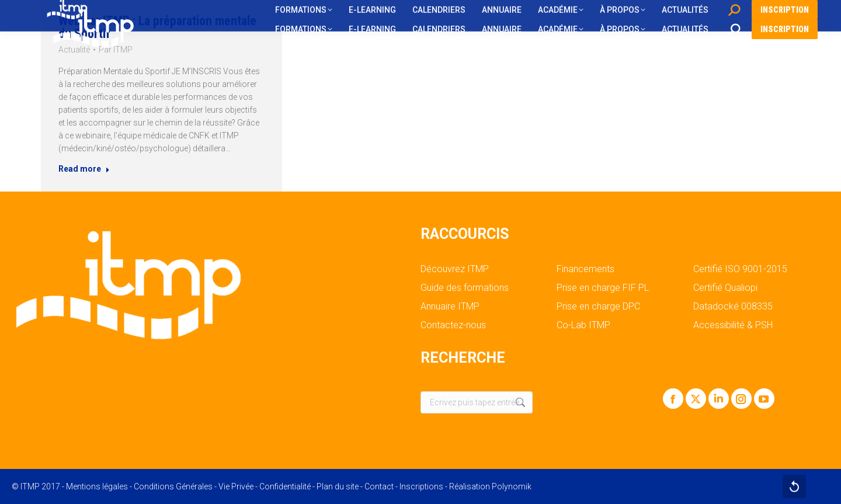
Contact (379, 486)
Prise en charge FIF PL (603, 288)
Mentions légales (97, 486)
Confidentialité (285, 486)
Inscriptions (421, 486)
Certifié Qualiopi (725, 288)
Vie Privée (236, 486)
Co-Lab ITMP (583, 325)
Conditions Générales (173, 486)
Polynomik (512, 486)
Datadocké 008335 (733, 307)
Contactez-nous (453, 325)
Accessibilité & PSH (733, 325)
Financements (585, 269)
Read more (81, 172)
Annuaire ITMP (450, 307)
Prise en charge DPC (598, 307)
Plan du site (338, 486)
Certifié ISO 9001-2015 (740, 269)
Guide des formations (465, 288)
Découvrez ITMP (455, 269)
